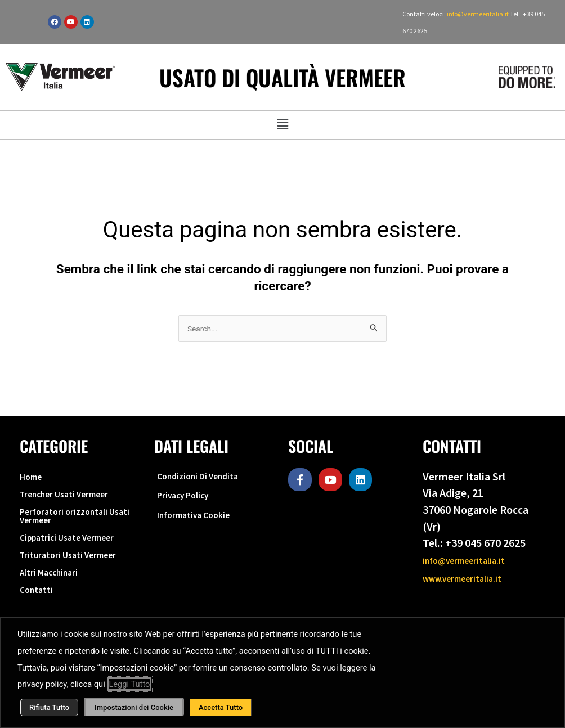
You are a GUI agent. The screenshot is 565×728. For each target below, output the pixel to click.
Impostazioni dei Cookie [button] (134, 707)
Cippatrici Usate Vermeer (80, 559)
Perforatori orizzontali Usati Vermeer (74, 531)
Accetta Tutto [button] (221, 707)
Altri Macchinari (57, 604)
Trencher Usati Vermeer (77, 503)
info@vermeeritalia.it (478, 14)
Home (34, 480)
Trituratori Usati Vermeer (80, 581)
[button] (282, 125)
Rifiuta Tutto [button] (49, 707)
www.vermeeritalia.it (473, 578)
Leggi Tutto (129, 684)
